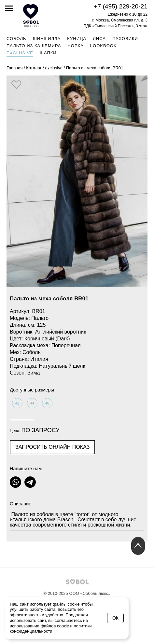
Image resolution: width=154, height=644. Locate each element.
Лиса (99, 39)
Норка (75, 46)
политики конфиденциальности (51, 629)
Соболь (16, 39)
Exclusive (20, 53)
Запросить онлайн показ (52, 447)
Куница (77, 39)
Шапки (48, 53)
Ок (115, 618)
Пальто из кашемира (34, 46)
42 (17, 403)
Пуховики (125, 39)
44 (32, 403)
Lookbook (104, 46)
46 (47, 403)
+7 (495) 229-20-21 (121, 6)
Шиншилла (47, 39)
